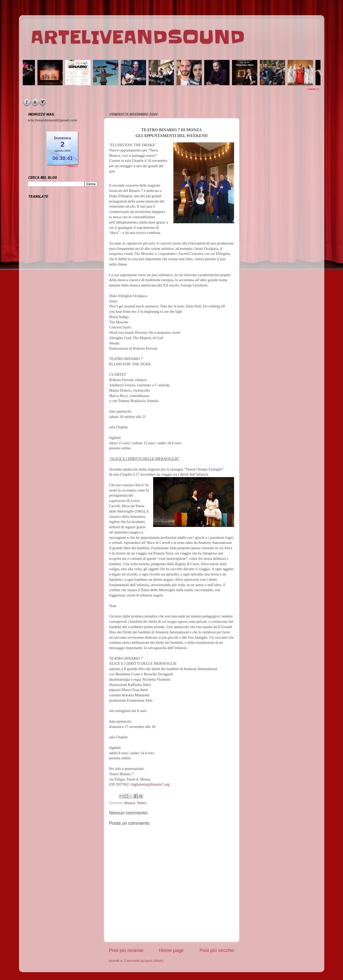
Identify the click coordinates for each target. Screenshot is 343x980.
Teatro (142, 803)
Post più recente (126, 950)
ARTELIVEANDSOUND (138, 37)
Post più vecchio (217, 950)
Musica (130, 803)
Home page (171, 950)
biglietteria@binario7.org (151, 784)
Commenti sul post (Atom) (144, 961)
